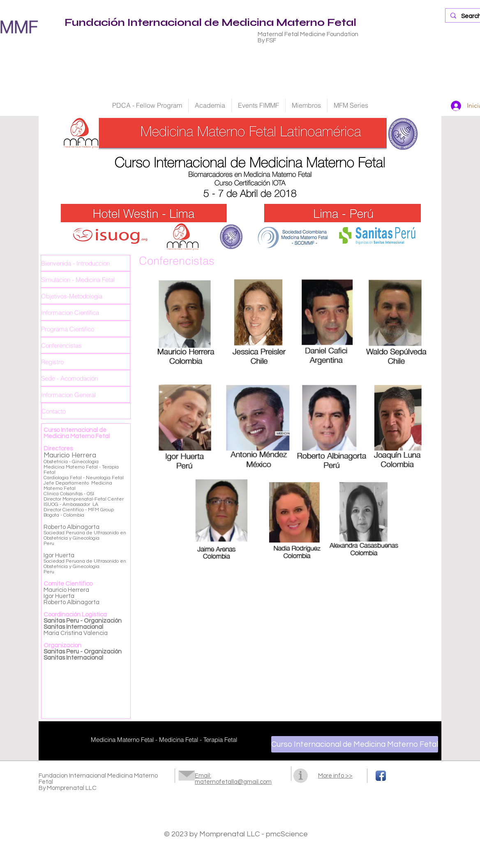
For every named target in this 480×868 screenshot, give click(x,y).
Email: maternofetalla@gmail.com (233, 779)
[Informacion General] (85, 395)
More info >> (335, 776)
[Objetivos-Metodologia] (85, 296)
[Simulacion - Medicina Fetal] (85, 279)
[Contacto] (86, 411)
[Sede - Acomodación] (85, 378)
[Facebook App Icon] (381, 776)
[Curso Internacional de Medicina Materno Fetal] (355, 744)
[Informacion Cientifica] (85, 312)
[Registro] (85, 362)
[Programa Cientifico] (85, 329)
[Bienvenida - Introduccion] (85, 263)
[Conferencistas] (85, 345)
